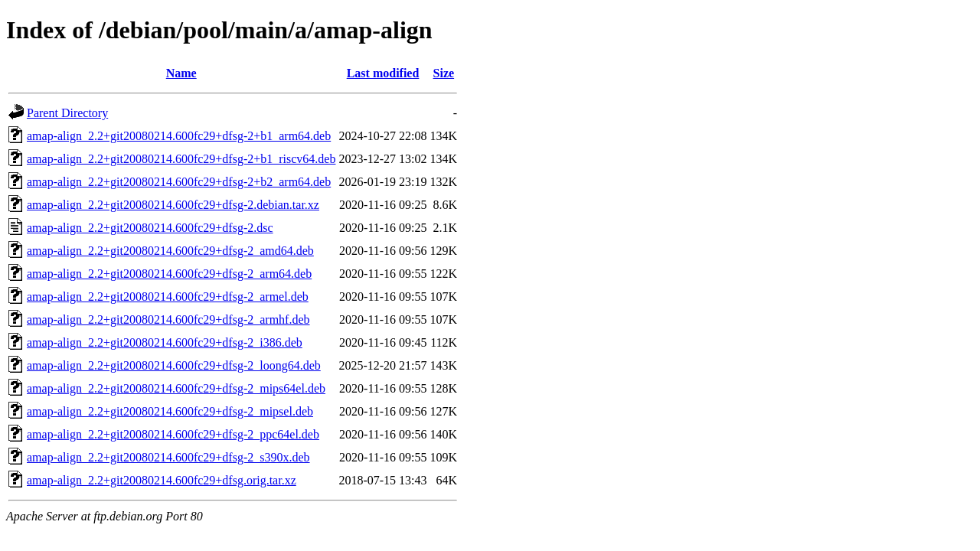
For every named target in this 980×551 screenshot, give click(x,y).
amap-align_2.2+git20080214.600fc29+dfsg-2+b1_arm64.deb (179, 136)
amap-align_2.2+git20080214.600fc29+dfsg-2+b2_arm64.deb (179, 182)
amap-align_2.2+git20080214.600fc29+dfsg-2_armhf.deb (168, 320)
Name (181, 73)
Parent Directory (67, 113)
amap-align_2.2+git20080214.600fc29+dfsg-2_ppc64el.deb (173, 434)
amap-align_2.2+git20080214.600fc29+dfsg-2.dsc (150, 228)
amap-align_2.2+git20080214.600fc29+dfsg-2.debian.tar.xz (173, 205)
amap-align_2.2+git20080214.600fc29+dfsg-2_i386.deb (165, 342)
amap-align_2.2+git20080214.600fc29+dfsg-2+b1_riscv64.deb (181, 159)
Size (444, 73)
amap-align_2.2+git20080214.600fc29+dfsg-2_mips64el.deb (176, 388)
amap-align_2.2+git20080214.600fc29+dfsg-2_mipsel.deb (170, 411)
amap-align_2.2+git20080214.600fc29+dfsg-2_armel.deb (168, 297)
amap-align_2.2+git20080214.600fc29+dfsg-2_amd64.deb (170, 251)
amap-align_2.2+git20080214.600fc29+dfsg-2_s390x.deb (168, 457)
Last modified (383, 73)
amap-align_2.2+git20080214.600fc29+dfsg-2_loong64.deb (174, 365)
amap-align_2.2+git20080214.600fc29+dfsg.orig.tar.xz (162, 480)
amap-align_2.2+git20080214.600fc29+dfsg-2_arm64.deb (169, 274)
